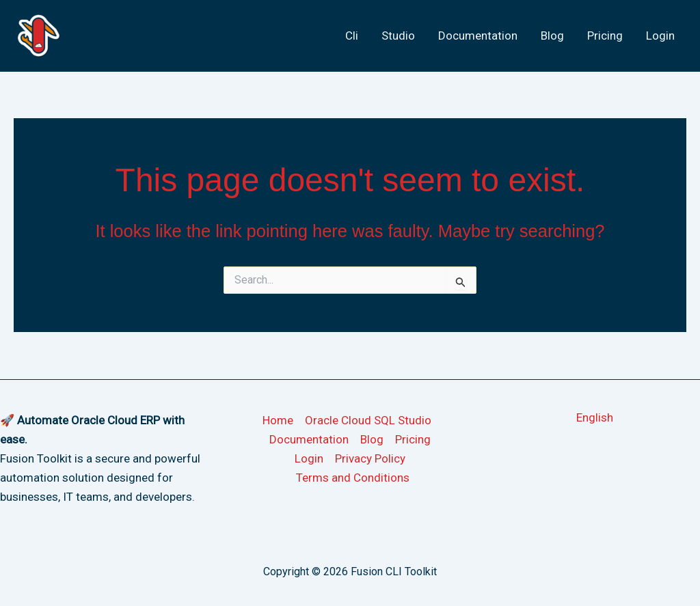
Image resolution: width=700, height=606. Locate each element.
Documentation (478, 36)
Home (278, 420)
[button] (595, 417)
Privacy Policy (370, 458)
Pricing (605, 36)
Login (660, 36)
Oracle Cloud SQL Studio (368, 420)
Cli (352, 36)
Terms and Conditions (353, 478)
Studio (398, 36)
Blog (552, 36)
